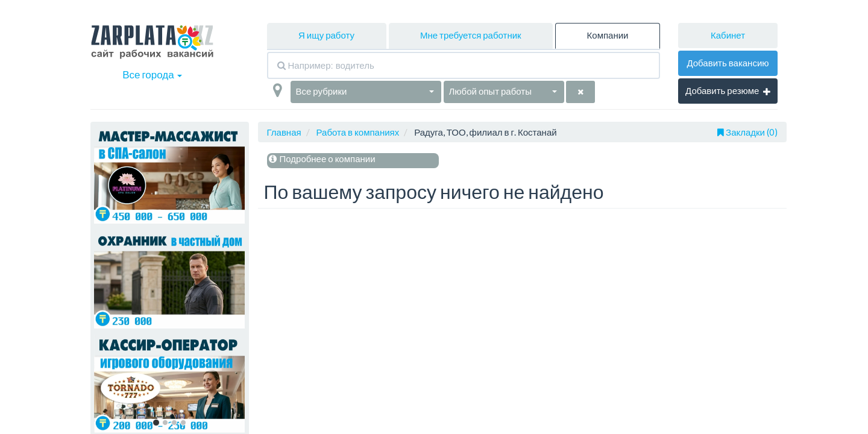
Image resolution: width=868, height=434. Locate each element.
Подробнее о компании (321, 159)
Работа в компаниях (358, 132)
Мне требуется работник (471, 35)
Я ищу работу (326, 35)
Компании (608, 35)
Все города (152, 74)
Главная (284, 132)
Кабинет (728, 35)
